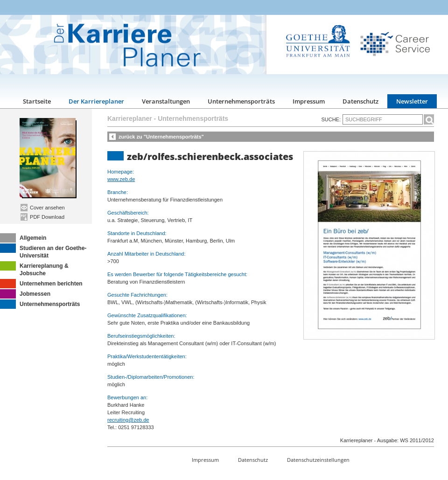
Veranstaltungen (166, 101)
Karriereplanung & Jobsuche (34, 269)
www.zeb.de (121, 179)
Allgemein (23, 238)
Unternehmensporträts (241, 101)
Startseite (37, 101)
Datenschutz (360, 101)
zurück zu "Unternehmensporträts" (161, 137)
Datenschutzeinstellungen (318, 460)
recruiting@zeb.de (128, 420)
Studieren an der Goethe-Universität (43, 251)
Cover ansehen (43, 208)
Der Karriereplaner (96, 101)
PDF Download (42, 217)
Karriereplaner (130, 118)
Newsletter (412, 101)
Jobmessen (25, 294)
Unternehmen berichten (41, 284)
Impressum (309, 101)
